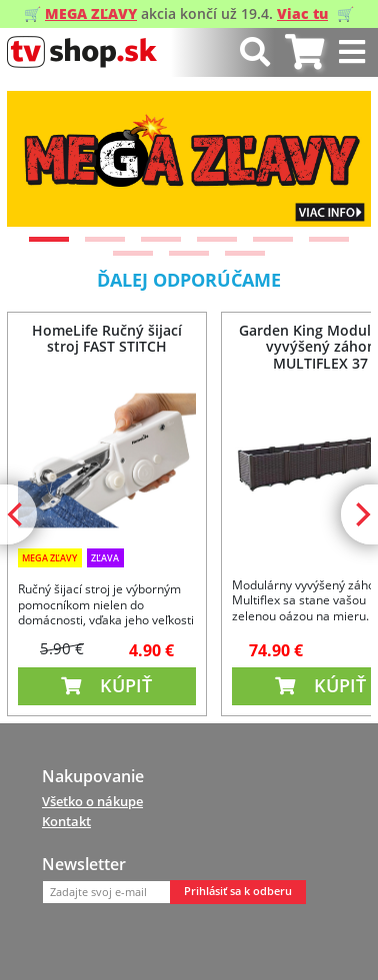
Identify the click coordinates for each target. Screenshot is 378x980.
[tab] (304, 52)
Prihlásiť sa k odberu (238, 891)
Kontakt (66, 821)
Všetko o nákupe (92, 801)
